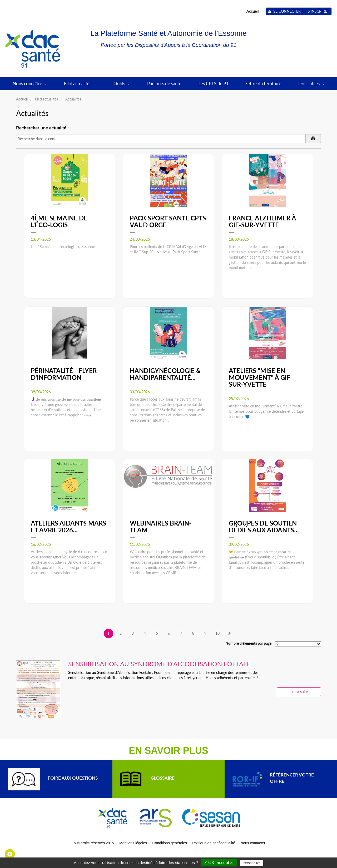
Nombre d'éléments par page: (249, 643)
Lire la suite (299, 692)
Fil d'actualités (80, 85)
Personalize (252, 863)
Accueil (252, 11)
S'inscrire (317, 11)
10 (217, 633)
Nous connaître (30, 85)
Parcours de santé (164, 84)
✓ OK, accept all (219, 863)
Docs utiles (311, 85)
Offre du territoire (264, 84)
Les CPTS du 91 (214, 84)
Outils (122, 85)
